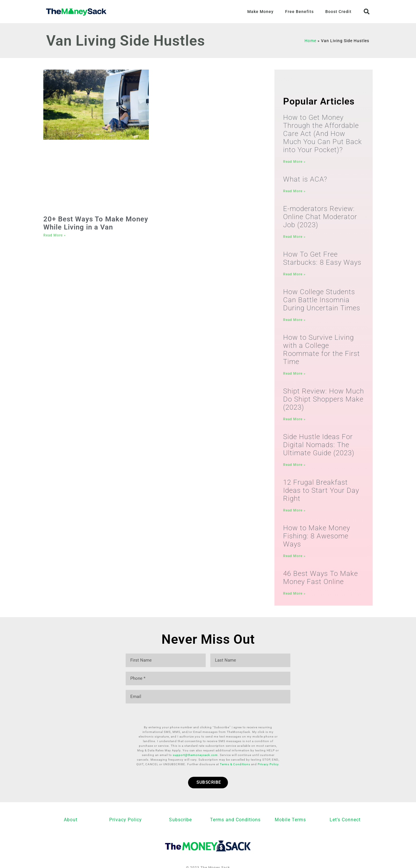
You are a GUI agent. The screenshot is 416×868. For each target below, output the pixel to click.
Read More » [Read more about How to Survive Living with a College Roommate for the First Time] (294, 376)
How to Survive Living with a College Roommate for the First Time (322, 352)
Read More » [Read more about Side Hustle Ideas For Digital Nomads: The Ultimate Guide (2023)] (294, 468)
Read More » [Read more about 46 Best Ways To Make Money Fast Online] (294, 598)
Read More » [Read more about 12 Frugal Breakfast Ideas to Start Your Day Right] (294, 514)
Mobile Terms (290, 808)
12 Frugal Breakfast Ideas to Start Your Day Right (321, 494)
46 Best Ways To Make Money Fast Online (321, 582)
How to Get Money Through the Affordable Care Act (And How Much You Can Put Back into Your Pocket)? (323, 134)
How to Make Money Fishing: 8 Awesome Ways (317, 540)
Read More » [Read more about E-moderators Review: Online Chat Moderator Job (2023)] (294, 238)
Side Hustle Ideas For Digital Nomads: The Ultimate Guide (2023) (319, 448)
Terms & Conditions (235, 753)
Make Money (260, 12)
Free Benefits (299, 12)
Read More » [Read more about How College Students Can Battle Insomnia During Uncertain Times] (294, 322)
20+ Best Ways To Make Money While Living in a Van (96, 223)
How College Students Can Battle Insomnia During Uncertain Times (322, 302)
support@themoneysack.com (195, 743)
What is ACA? (305, 180)
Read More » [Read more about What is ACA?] (294, 191)
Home (310, 41)
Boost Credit (338, 12)
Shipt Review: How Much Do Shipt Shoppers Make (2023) (324, 402)
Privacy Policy (268, 753)
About (71, 808)
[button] (367, 12)
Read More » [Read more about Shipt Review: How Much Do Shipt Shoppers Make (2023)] (294, 422)
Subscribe (180, 808)
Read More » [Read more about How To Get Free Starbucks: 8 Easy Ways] (294, 275)
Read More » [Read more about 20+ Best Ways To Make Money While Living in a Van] (55, 235)
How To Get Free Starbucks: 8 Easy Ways (322, 260)
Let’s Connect (345, 808)
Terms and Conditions (235, 808)
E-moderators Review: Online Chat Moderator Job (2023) (320, 218)
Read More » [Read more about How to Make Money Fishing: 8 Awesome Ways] (294, 560)
